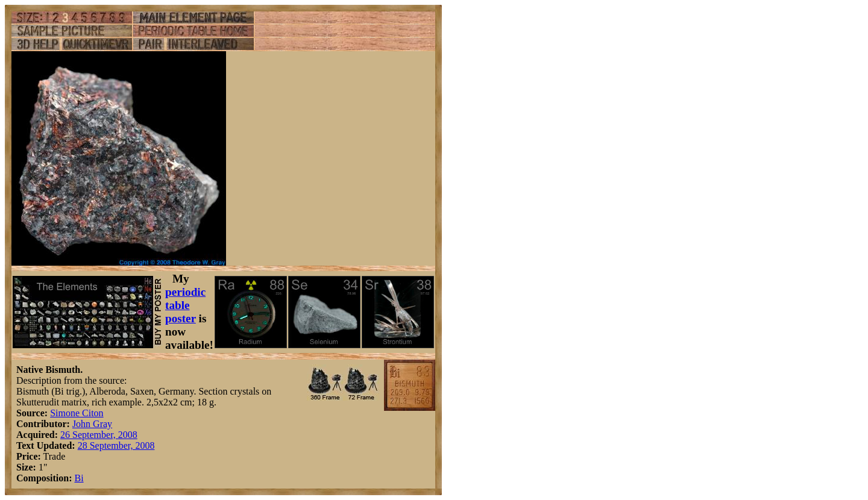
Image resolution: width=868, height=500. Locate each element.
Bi (79, 478)
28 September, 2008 (116, 445)
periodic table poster (185, 305)
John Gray (92, 424)
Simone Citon (77, 413)
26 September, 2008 (99, 435)
